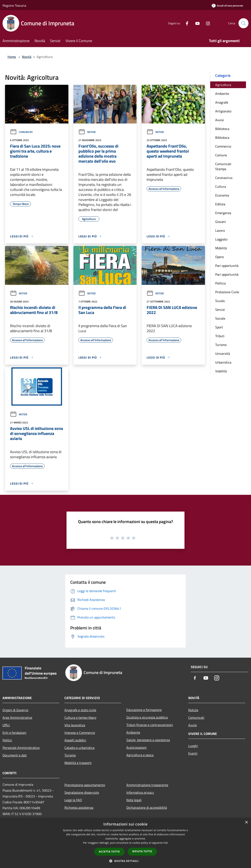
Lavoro (220, 230)
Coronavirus (224, 178)
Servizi (220, 310)
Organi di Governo (15, 710)
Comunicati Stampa (223, 166)
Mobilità (221, 248)
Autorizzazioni (136, 747)
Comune (221, 155)
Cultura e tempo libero (80, 718)
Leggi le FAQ (73, 800)
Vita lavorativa (75, 725)
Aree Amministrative (17, 718)
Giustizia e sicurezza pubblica (147, 717)
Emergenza (223, 213)
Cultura (221, 186)
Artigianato (223, 111)
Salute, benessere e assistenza (148, 740)
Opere (220, 257)
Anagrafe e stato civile (80, 710)
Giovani (221, 222)
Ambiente (222, 94)
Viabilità (221, 371)
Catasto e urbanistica (79, 748)
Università (223, 354)
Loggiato (221, 239)
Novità (27, 57)
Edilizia (220, 204)
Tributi (220, 336)
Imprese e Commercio (80, 733)
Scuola (220, 301)
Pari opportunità (227, 266)
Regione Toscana (14, 5)
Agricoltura (223, 85)
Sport (219, 327)
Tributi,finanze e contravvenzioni (150, 725)
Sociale (220, 318)
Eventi (193, 753)
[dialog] (125, 843)
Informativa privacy (140, 792)
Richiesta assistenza (79, 808)
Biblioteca (222, 129)
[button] (125, 861)
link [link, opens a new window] (166, 843)
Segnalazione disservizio (82, 792)
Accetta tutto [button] (109, 852)
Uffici (6, 725)
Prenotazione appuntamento (85, 785)
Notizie (87, 132)
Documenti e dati (15, 755)
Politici (7, 740)
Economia (222, 195)
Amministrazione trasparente (147, 785)
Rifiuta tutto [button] (142, 851)
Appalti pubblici (75, 740)
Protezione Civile (227, 292)
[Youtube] (196, 23)
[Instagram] (206, 23)
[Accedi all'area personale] (227, 6)
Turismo (221, 345)
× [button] (246, 822)
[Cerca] (243, 23)
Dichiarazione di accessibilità (147, 808)
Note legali (134, 800)
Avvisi (220, 120)
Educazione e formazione (144, 710)
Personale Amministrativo (21, 748)
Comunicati (21, 132)
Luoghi (193, 746)
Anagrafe (222, 102)
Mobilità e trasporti (78, 763)
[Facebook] (185, 23)
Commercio (223, 146)
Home (12, 57)
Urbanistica (223, 362)
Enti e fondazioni (14, 733)
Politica (220, 283)
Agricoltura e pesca (140, 755)
